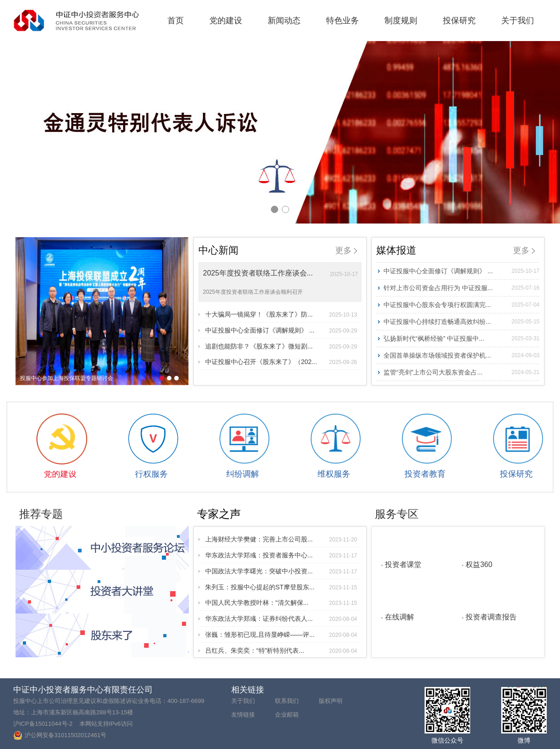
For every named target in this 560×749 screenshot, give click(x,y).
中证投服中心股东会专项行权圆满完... (461, 305)
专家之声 (219, 514)
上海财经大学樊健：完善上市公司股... (281, 539)
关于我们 (518, 21)
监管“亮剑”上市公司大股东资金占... (461, 372)
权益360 (479, 564)
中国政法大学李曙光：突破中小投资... (281, 571)
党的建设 (226, 21)
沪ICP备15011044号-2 (43, 724)
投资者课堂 (403, 564)
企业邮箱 (287, 715)
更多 (346, 250)
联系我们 (287, 701)
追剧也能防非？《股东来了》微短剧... (281, 346)
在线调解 (399, 617)
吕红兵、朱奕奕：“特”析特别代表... (281, 650)
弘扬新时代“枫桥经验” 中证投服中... (461, 338)
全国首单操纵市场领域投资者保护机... (461, 355)
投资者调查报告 (491, 617)
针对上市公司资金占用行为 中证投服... (461, 288)
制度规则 (401, 21)
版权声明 (331, 701)
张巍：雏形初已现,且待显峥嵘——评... (281, 635)
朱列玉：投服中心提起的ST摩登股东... (281, 587)
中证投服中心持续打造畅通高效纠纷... (461, 322)
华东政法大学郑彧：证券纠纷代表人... (281, 619)
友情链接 (243, 715)
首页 (176, 21)
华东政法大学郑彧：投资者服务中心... (281, 555)
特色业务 (342, 21)
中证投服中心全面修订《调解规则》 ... (281, 330)
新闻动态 (284, 21)
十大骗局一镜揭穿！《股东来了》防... (281, 314)
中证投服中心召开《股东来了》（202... (281, 362)
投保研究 (459, 21)
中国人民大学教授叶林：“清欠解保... (281, 603)
